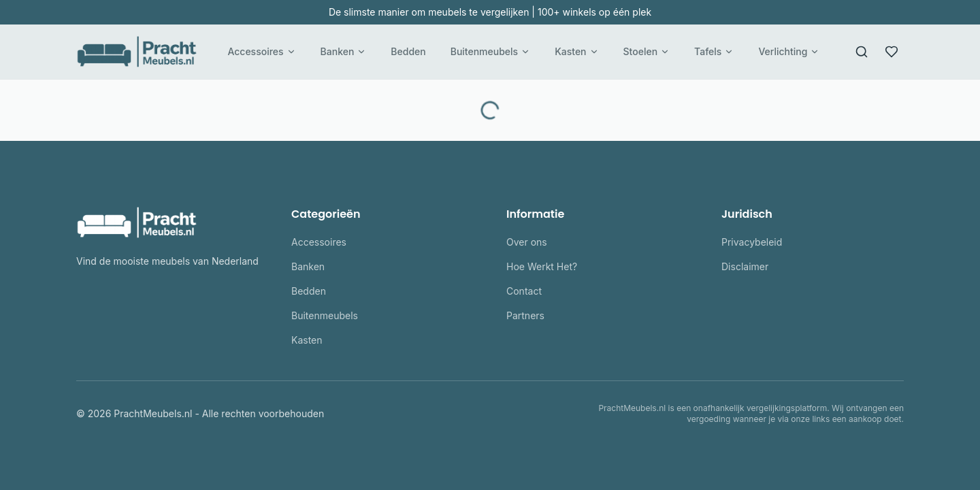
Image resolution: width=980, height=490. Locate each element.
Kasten (576, 51)
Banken (344, 51)
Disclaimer (745, 266)
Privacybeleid (752, 242)
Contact (524, 291)
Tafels (714, 51)
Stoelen (647, 51)
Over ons (527, 242)
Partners (525, 315)
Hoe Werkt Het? (542, 266)
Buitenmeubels (490, 51)
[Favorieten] (892, 52)
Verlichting (789, 51)
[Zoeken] (862, 52)
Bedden (408, 51)
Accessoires (261, 51)
